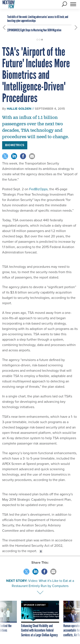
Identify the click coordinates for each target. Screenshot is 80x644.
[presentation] (4, 619)
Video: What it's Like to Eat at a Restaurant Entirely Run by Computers (43, 583)
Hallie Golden (19, 109)
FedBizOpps (38, 189)
